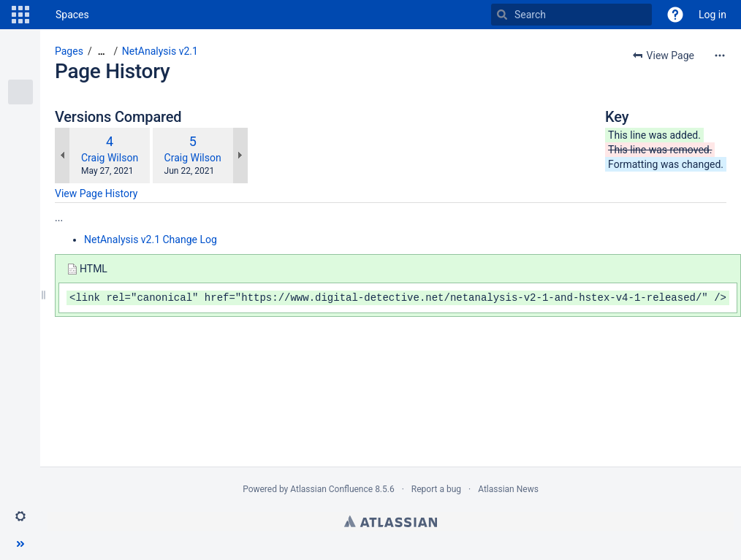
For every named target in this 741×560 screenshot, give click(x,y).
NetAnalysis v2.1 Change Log (151, 239)
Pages (69, 51)
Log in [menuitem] (712, 15)
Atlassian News (508, 489)
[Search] (502, 15)
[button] (20, 15)
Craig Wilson (110, 158)
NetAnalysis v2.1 (160, 51)
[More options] (720, 55)
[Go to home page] (41, 15)
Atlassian (391, 521)
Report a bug (436, 489)
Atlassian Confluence (331, 489)
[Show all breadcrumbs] (102, 51)
